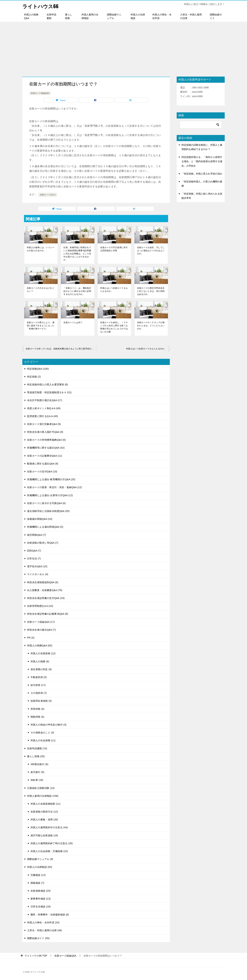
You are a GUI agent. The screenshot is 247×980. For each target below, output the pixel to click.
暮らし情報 (69, 16)
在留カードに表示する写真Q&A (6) (46, 503)
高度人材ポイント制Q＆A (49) (44, 408)
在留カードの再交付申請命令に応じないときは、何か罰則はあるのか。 (151, 291)
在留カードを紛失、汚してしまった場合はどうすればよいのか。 (151, 250)
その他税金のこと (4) (42, 733)
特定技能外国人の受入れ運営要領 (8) (48, 384)
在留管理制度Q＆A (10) (40, 606)
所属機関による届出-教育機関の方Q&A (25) (51, 479)
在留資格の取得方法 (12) (44, 812)
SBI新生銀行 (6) (39, 764)
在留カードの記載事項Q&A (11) (45, 456)
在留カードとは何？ (73, 322)
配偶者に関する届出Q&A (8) (43, 464)
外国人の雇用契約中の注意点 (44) (49, 827)
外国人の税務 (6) (40, 661)
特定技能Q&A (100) (38, 369)
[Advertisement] (123, 47)
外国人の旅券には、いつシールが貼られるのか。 (41, 249)
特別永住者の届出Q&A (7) (41, 630)
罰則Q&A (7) (34, 551)
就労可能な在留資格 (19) (44, 835)
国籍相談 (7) (37, 883)
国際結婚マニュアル (114, 16)
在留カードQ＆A (48, 195)
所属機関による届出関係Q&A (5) (45, 527)
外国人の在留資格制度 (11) (45, 804)
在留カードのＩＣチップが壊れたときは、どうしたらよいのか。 (151, 325)
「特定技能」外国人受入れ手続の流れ (202, 174)
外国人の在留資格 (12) (43, 653)
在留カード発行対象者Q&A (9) (44, 424)
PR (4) (31, 638)
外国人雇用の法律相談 (90, 16)
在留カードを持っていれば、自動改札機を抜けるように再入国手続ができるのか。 (61, 349)
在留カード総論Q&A (40, 93)
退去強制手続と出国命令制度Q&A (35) (48, 511)
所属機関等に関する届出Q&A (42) (46, 448)
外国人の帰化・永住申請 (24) (43, 922)
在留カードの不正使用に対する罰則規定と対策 (114, 249)
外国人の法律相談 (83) (40, 867)
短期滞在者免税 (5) (41, 701)
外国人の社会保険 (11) (43, 740)
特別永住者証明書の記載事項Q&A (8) (48, 614)
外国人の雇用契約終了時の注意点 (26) (52, 843)
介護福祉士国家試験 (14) (41, 788)
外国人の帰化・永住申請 (162, 16)
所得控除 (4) (37, 709)
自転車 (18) (37, 780)
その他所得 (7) (39, 693)
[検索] (201, 125)
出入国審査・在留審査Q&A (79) (45, 590)
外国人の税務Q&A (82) (40, 646)
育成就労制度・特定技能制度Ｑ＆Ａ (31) (49, 392)
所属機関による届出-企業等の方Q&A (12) (50, 495)
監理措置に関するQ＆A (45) (43, 416)
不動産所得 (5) (39, 677)
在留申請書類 (51, 16)
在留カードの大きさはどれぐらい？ (41, 289)
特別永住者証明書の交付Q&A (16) (46, 598)
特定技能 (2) (34, 377)
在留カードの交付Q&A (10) (42, 472)
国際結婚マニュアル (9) (40, 859)
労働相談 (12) (38, 875)
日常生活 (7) (34, 559)
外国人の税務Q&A (31, 16)
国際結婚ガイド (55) (38, 938)
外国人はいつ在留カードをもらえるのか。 (114, 289)
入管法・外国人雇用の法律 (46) (45, 930)
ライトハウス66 (41, 6)
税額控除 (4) (37, 717)
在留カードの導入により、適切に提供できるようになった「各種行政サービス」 (41, 325)
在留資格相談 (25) (41, 891)
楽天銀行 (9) (37, 772)
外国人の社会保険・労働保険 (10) (49, 851)
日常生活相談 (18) (41, 907)
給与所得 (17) (38, 685)
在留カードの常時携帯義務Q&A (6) (46, 440)
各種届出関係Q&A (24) (40, 519)
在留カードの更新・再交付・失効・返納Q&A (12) (54, 487)
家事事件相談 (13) (41, 899)
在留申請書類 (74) (37, 748)
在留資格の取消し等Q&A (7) (43, 543)
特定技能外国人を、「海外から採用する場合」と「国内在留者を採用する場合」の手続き (202, 161)
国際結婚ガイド (216, 16)
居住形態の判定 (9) (41, 669)
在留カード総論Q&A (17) (41, 622)
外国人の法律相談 (138, 16)
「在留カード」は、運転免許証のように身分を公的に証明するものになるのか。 (77, 291)
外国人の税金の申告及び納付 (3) (48, 725)
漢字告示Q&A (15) (37, 566)
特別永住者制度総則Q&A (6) (43, 582)
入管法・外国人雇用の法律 (191, 16)
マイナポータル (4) (38, 574)
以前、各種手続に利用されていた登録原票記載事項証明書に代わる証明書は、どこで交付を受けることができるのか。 (77, 253)
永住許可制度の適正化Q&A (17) (45, 400)
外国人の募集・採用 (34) (44, 820)
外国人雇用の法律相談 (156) (43, 796)
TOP (36, 956)
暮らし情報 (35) (36, 756)
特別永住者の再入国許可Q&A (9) (45, 432)
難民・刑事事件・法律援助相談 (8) (50, 914)
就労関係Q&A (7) (37, 535)
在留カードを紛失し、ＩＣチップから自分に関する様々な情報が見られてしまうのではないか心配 (114, 327)
